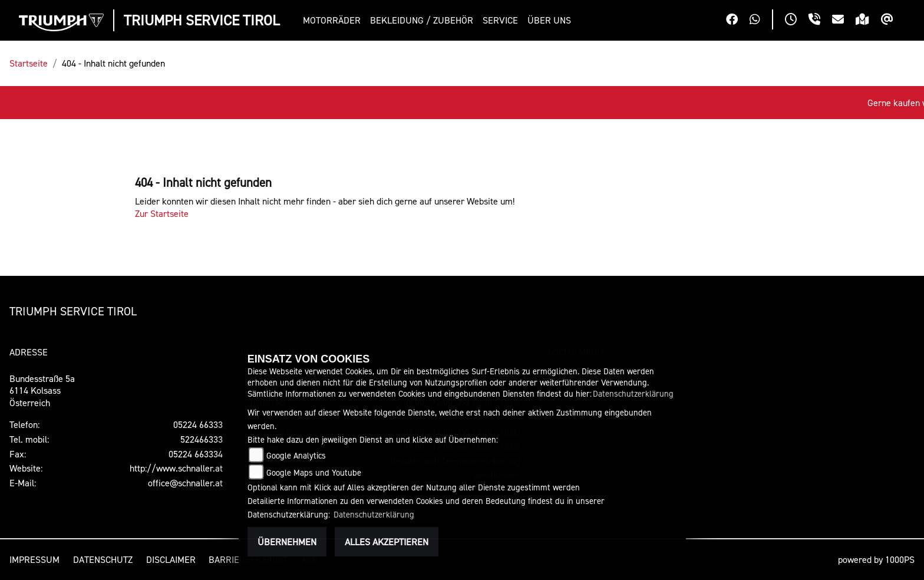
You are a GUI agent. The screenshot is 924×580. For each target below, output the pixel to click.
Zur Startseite (162, 213)
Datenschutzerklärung (633, 393)
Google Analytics (296, 455)
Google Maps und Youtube (314, 472)
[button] (334, 20)
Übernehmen (287, 542)
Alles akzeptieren (387, 542)
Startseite (29, 63)
